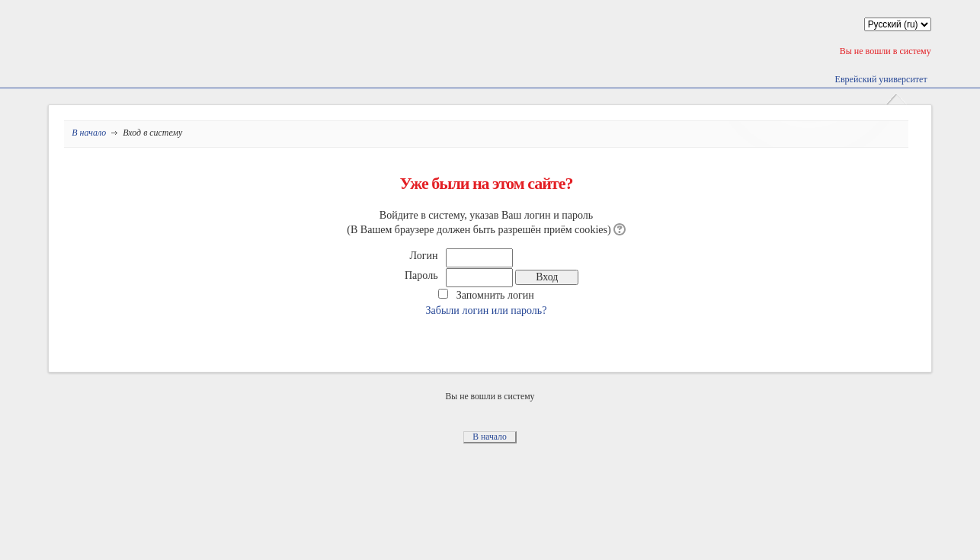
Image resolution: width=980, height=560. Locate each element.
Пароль (421, 275)
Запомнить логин (495, 295)
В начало (89, 133)
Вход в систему (152, 133)
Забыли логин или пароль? (487, 310)
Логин (424, 255)
